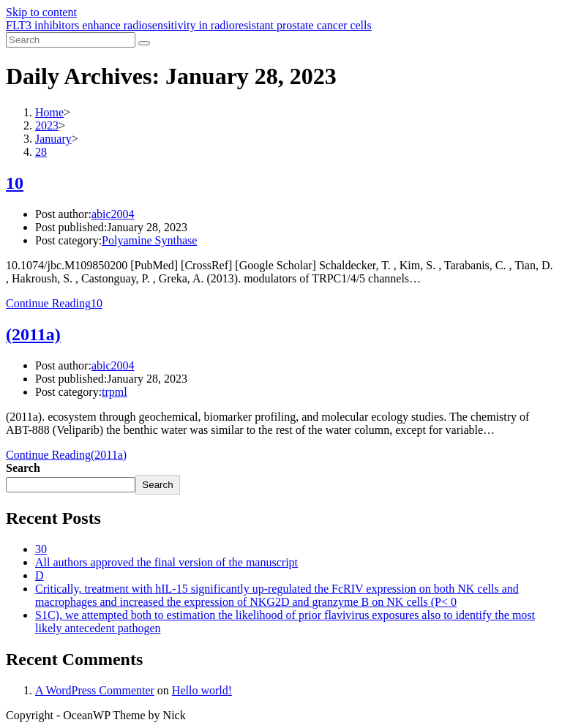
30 (41, 549)
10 (15, 183)
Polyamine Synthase (149, 240)
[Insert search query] (71, 40)
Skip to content (41, 12)
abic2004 (113, 214)
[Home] (49, 112)
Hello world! (202, 690)
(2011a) (33, 334)
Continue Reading (54, 303)
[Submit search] (144, 43)
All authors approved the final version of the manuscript (166, 562)
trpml (115, 392)
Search (23, 468)
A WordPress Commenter (95, 690)
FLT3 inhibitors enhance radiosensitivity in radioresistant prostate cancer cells (189, 25)
